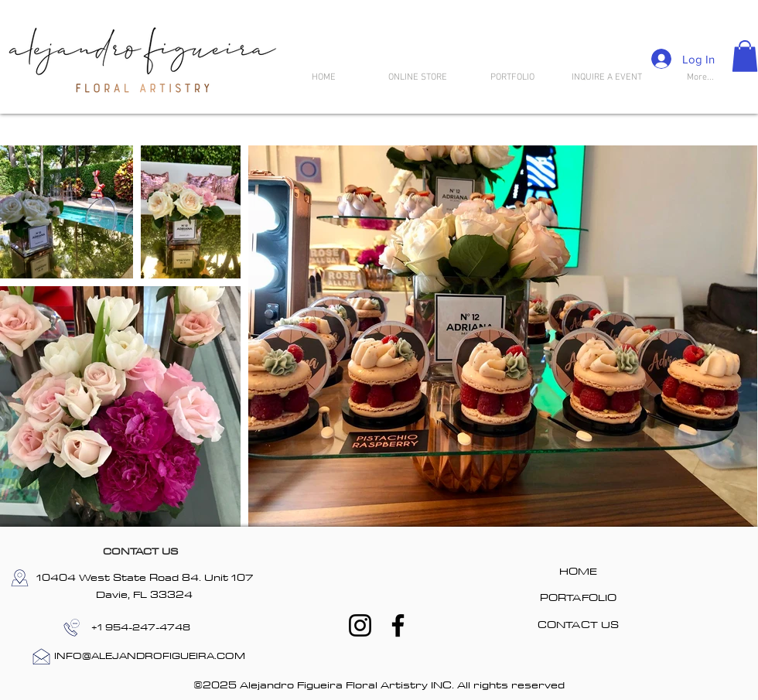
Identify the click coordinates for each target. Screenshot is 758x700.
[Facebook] (398, 625)
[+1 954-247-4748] (141, 628)
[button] (745, 56)
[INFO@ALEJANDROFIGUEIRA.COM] (150, 656)
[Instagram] (360, 625)
